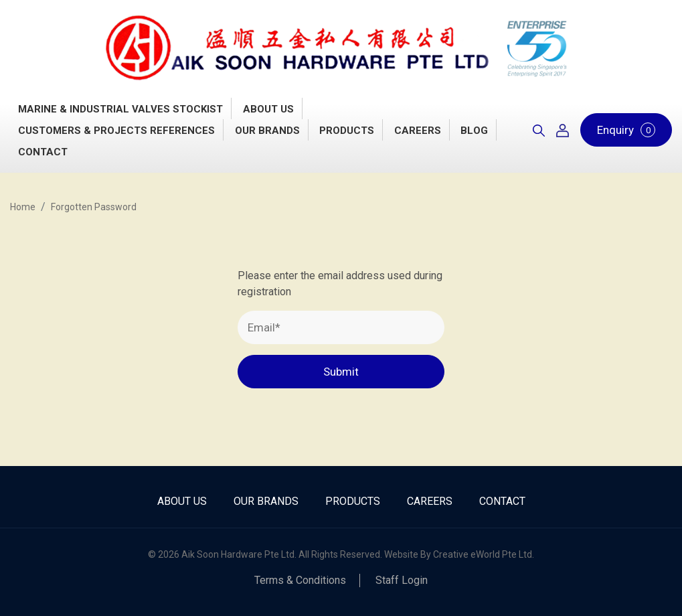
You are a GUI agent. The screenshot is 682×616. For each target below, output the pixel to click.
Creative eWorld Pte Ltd (483, 554)
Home (23, 207)
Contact (43, 152)
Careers (418, 131)
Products (347, 131)
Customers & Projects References (116, 131)
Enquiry (626, 130)
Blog (474, 131)
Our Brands (267, 131)
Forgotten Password (94, 207)
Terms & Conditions (300, 580)
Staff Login (402, 580)
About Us (268, 109)
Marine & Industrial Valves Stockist (120, 109)
